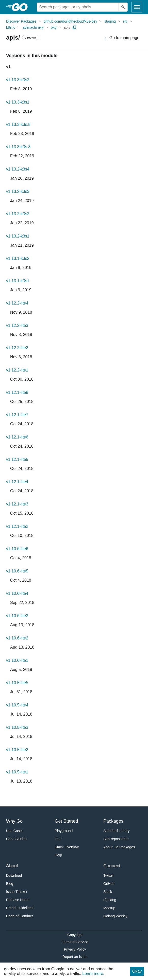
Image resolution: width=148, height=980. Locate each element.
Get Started (67, 821)
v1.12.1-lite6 (17, 437)
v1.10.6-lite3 (17, 616)
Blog (10, 884)
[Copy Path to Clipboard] (74, 27)
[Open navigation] (137, 7)
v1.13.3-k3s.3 (18, 147)
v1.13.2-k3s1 (18, 236)
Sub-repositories (116, 839)
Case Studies (17, 839)
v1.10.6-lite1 (17, 660)
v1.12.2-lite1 (17, 370)
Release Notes (18, 900)
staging (110, 21)
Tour (58, 839)
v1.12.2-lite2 (17, 348)
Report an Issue (75, 957)
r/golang (110, 900)
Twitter (109, 875)
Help (59, 855)
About (12, 866)
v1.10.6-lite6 (17, 549)
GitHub (109, 884)
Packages (113, 821)
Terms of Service (75, 942)
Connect (112, 866)
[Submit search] (123, 7)
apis (67, 27)
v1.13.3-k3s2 (18, 80)
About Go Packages (119, 847)
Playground (64, 831)
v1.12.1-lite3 (17, 504)
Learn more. (93, 974)
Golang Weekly (115, 916)
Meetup (109, 908)
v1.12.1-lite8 (17, 392)
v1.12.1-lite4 (17, 482)
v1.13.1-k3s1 (18, 281)
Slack (108, 892)
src (125, 21)
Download (14, 875)
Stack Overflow (67, 847)
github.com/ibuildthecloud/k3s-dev (70, 21)
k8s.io (11, 27)
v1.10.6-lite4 (17, 593)
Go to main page (121, 38)
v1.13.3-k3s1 (18, 102)
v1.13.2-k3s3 (18, 191)
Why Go (14, 821)
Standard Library (117, 831)
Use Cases (15, 831)
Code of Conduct (19, 916)
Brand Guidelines (20, 908)
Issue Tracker (17, 892)
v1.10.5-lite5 (17, 683)
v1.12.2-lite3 (17, 325)
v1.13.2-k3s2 (18, 214)
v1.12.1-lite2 (17, 526)
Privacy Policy (75, 949)
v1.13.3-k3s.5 (18, 124)
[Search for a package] (78, 7)
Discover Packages (21, 21)
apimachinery (33, 27)
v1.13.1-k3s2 (18, 258)
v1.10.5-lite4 (17, 705)
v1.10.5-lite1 (17, 772)
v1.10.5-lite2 (17, 750)
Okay (137, 971)
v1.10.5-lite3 (17, 727)
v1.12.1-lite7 (17, 415)
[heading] (21, 7)
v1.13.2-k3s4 (18, 169)
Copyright (75, 935)
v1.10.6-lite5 (17, 571)
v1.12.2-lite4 (17, 303)
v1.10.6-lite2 (17, 638)
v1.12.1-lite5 (17, 459)
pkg (54, 27)
